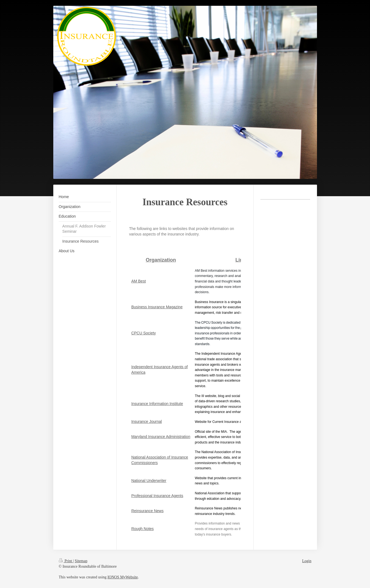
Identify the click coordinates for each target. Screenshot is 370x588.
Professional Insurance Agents (157, 496)
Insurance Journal (147, 421)
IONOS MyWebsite (123, 577)
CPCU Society (144, 333)
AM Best (139, 281)
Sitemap (81, 561)
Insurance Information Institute (157, 404)
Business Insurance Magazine (157, 307)
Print (66, 561)
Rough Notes (143, 529)
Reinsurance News (148, 511)
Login (307, 561)
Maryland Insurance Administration (161, 437)
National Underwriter (149, 481)
